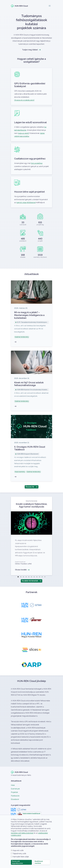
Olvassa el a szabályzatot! (24, 100)
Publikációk (15, 796)
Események (15, 789)
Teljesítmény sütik (19, 854)
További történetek (30, 581)
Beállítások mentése (39, 862)
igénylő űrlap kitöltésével (26, 203)
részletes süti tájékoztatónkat (22, 833)
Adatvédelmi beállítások (31, 813)
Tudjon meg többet (30, 50)
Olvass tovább (31, 536)
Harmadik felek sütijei (21, 857)
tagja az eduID (24, 133)
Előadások (15, 799)
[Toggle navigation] (50, 6)
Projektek (14, 792)
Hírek (13, 785)
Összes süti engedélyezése (17, 862)
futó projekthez (37, 163)
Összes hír (30, 487)
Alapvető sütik (18, 850)
